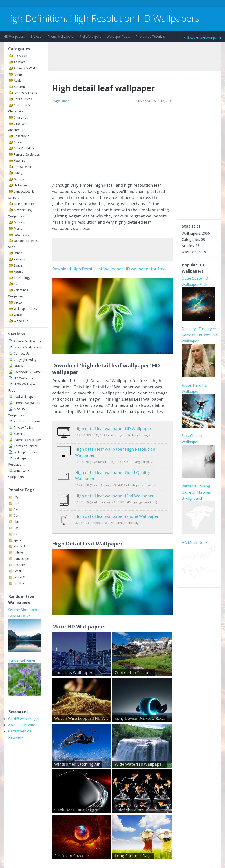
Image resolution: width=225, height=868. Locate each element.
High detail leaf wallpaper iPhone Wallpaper (117, 510)
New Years (21, 235)
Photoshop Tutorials (150, 36)
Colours (19, 142)
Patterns (20, 259)
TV (15, 284)
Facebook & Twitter (28, 372)
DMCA (18, 366)
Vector (18, 302)
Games (19, 179)
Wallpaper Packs (118, 36)
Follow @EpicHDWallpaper (202, 38)
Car (16, 515)
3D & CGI (20, 56)
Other (18, 253)
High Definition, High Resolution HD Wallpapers (102, 18)
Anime (18, 74)
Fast (17, 528)
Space (18, 265)
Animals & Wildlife (26, 68)
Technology (22, 278)
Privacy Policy (23, 427)
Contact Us (22, 353)
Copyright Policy (25, 360)
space (18, 540)
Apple (18, 80)
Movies (19, 222)
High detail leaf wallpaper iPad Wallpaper (114, 492)
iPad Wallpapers (90, 36)
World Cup (21, 321)
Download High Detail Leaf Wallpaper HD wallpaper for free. (109, 269)
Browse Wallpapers (27, 347)
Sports (18, 272)
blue (17, 522)
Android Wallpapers (27, 341)
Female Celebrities (27, 154)
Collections (21, 136)
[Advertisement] (84, 4)
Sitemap (19, 434)
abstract (19, 546)
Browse (36, 36)
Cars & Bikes (23, 99)
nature (18, 552)
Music (18, 228)
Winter (18, 315)
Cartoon (19, 509)
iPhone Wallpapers (60, 36)
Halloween (21, 185)
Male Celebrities (25, 204)
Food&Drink (22, 167)
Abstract (20, 62)
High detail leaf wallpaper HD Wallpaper (113, 429)
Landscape (21, 559)
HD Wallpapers (14, 36)
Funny (18, 173)
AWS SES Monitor (23, 725)
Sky (16, 497)
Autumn (19, 87)
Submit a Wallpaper (27, 440)
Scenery (19, 565)
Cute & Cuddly (24, 148)
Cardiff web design (23, 719)
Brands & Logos (25, 93)
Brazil (18, 571)
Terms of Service (26, 446)
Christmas (21, 117)
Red (16, 503)
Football (19, 583)
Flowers (19, 161)
